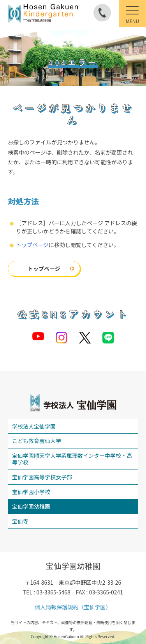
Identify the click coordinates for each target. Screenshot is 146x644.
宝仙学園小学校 (31, 492)
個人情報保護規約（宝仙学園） (73, 607)
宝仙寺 (20, 521)
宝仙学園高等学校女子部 (42, 477)
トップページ (32, 245)
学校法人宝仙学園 (34, 426)
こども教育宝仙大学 (37, 441)
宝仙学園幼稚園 (31, 506)
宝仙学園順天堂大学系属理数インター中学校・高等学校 (72, 459)
